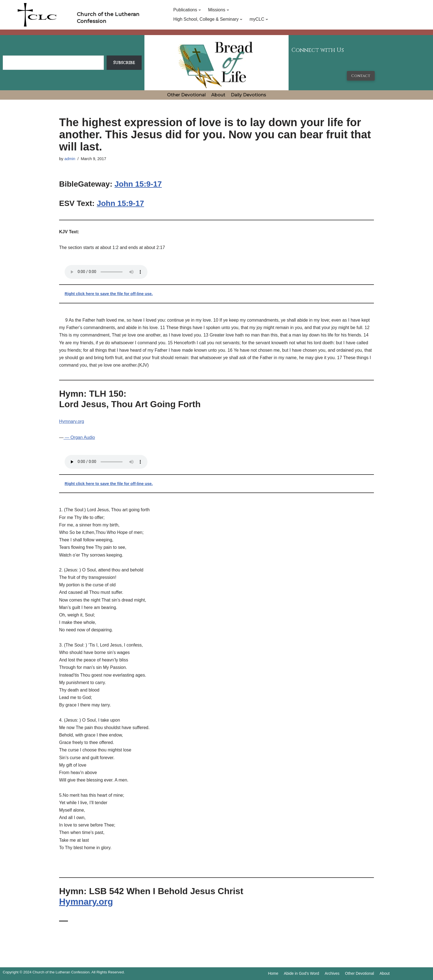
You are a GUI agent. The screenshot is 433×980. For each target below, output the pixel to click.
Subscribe (124, 63)
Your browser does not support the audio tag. (106, 272)
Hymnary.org (72, 421)
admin (70, 159)
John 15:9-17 (138, 184)
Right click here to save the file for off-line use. (109, 294)
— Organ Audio (79, 437)
